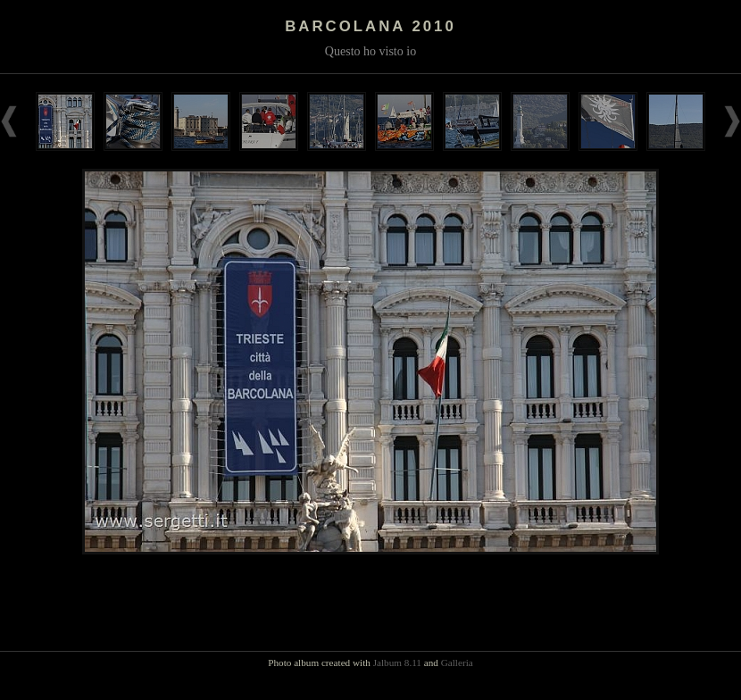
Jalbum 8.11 (397, 662)
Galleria (457, 662)
